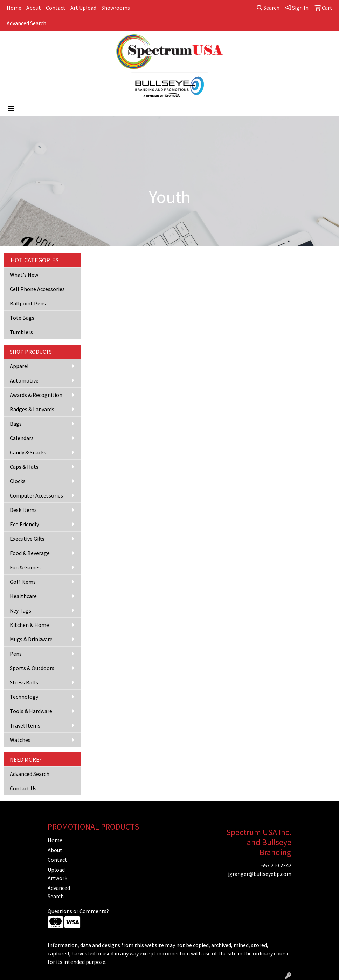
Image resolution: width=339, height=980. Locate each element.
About (34, 8)
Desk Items (23, 510)
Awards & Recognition (36, 395)
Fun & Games (25, 567)
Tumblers (21, 332)
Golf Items (23, 582)
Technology (24, 697)
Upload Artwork (57, 874)
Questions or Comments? (78, 911)
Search (268, 8)
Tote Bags (22, 318)
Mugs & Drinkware (31, 639)
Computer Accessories (36, 495)
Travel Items (25, 725)
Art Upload (83, 8)
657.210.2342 (276, 865)
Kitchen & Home (29, 625)
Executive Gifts (27, 539)
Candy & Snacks (28, 452)
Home (14, 8)
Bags (16, 424)
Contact (56, 8)
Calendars (22, 438)
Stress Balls (24, 682)
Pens (16, 654)
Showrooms (116, 8)
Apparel (19, 366)
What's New (24, 275)
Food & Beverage (30, 553)
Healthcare (23, 596)
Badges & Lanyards (32, 409)
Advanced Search (26, 23)
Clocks (18, 481)
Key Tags (20, 610)
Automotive (24, 380)
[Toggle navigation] (11, 109)
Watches (20, 740)
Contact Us (23, 788)
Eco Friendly (24, 524)
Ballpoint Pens (28, 303)
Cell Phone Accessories (37, 289)
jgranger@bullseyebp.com (260, 874)
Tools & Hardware (31, 711)
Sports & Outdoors (32, 668)
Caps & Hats (24, 467)
